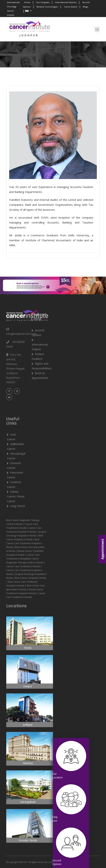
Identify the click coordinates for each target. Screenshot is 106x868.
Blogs (85, 7)
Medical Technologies (47, 7)
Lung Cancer (18, 506)
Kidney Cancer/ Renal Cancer (16, 496)
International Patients (66, 2)
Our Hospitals (43, 2)
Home (27, 2)
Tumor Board (70, 7)
